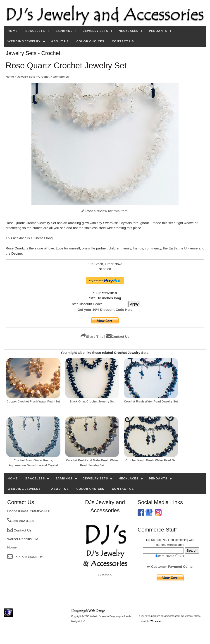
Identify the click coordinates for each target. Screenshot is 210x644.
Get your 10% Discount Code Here (105, 310)
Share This (92, 336)
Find (171, 540)
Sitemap (105, 575)
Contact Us (118, 336)
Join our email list (25, 557)
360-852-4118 (20, 521)
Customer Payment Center (170, 566)
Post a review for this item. (105, 211)
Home (12, 547)
